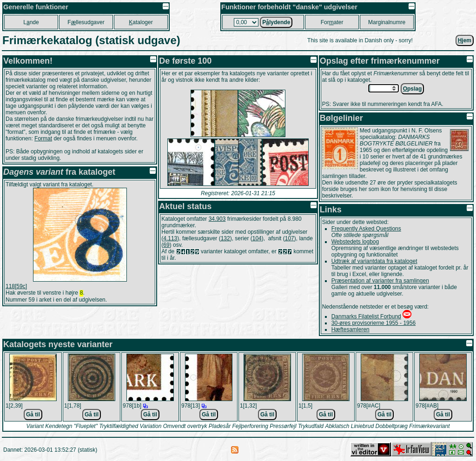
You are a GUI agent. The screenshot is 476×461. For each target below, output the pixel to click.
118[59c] (16, 286)
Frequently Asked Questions (366, 229)
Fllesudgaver (86, 22)
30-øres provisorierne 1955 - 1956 (374, 323)
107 (290, 238)
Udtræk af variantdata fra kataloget (374, 261)
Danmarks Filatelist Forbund (366, 316)
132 (225, 238)
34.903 (217, 219)
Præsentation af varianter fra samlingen (380, 281)
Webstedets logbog (355, 242)
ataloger (141, 22)
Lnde (31, 22)
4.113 (170, 238)
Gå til (33, 415)
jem (465, 40)
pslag (413, 89)
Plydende (276, 22)
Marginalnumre (387, 22)
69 (166, 245)
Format (43, 138)
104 (257, 238)
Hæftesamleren (350, 329)
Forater (332, 22)
